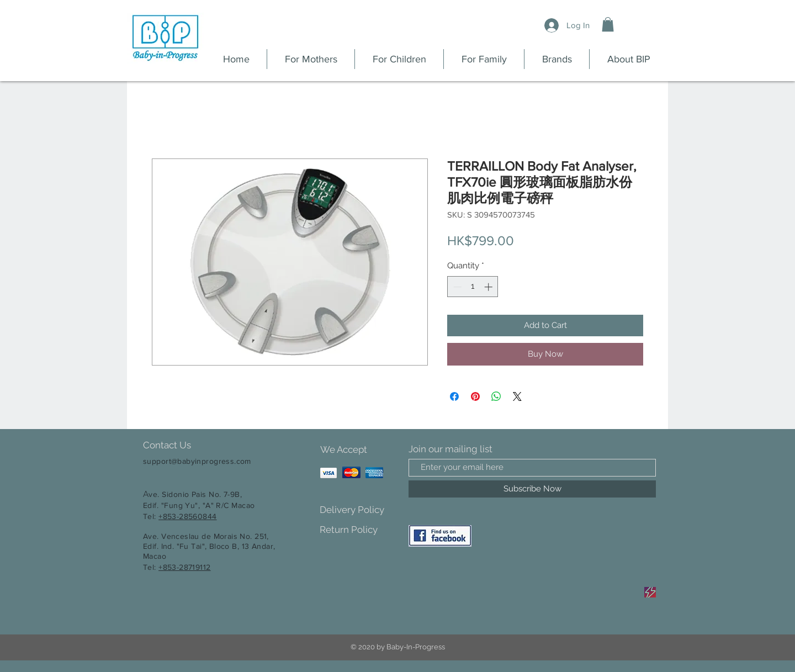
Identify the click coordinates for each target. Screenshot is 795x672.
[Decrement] (456, 287)
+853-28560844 (187, 516)
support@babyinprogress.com (197, 461)
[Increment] (489, 287)
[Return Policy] (359, 530)
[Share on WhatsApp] (496, 396)
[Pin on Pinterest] (475, 396)
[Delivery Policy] (359, 510)
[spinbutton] (473, 287)
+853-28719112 (184, 567)
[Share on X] (517, 396)
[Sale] (650, 592)
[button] (608, 24)
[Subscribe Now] (532, 489)
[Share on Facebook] (454, 396)
